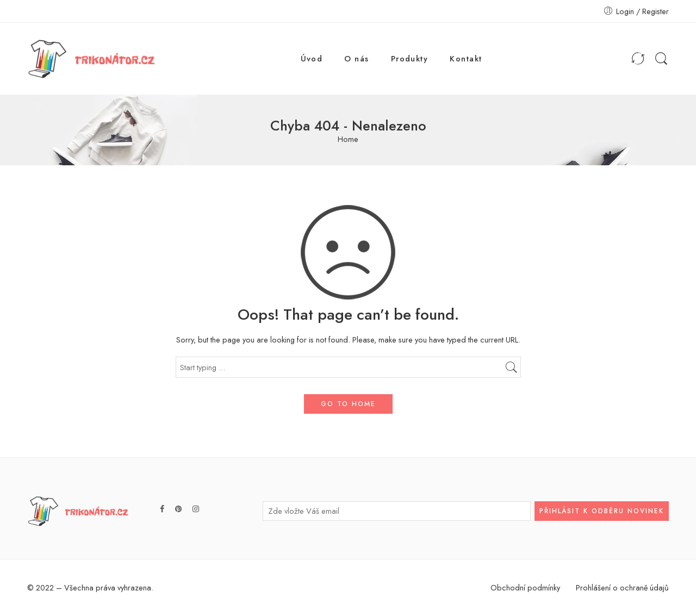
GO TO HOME (348, 404)
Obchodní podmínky (525, 587)
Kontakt (466, 58)
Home (348, 139)
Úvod (312, 58)
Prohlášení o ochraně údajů (622, 587)
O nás (356, 58)
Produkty (410, 58)
